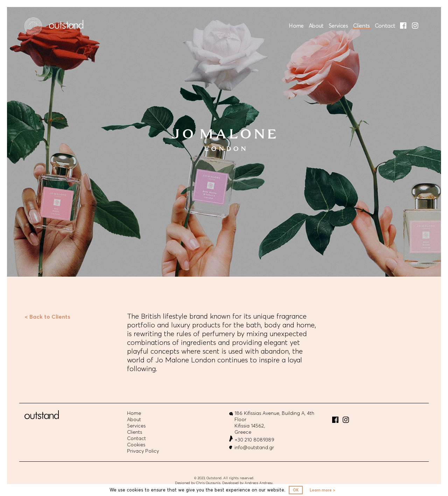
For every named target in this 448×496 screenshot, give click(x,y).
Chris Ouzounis (208, 483)
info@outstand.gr (254, 448)
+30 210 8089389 (254, 440)
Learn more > (323, 490)
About (316, 26)
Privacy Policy (143, 451)
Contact (385, 26)
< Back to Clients (47, 317)
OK (296, 490)
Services (338, 26)
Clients (362, 27)
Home (296, 26)
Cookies (136, 445)
